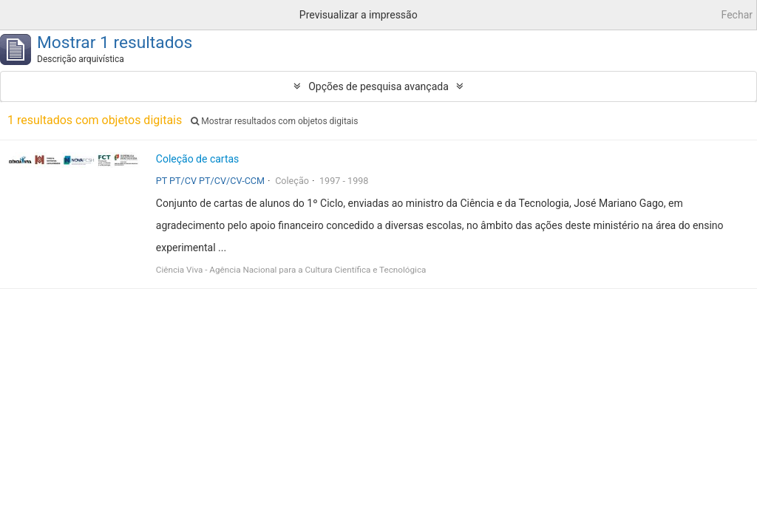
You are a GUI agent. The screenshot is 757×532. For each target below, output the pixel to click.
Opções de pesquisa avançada (378, 86)
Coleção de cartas (198, 159)
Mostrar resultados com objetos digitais (274, 121)
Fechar (737, 15)
